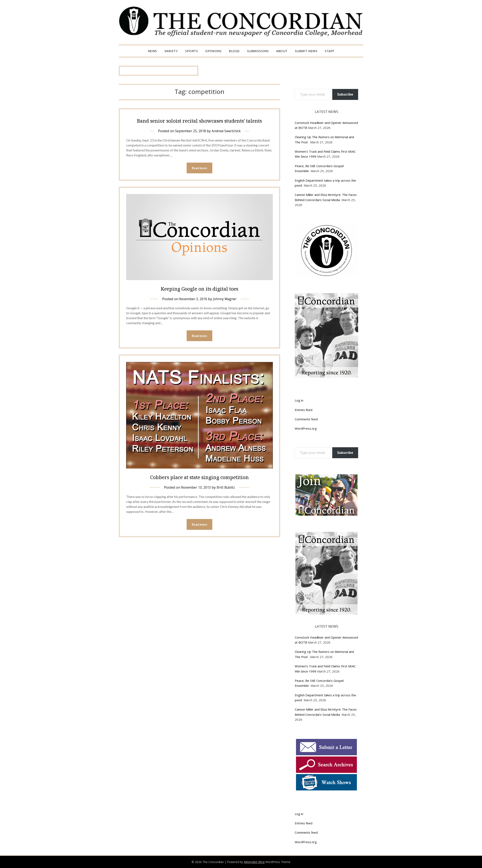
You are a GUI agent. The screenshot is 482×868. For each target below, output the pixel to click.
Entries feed (304, 410)
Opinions (213, 51)
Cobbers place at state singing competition (199, 487)
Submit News (306, 51)
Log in (299, 400)
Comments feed (306, 419)
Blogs (234, 51)
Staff (330, 51)
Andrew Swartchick (227, 140)
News (152, 51)
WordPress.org (306, 428)
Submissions (258, 51)
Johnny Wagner (226, 309)
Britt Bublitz (227, 497)
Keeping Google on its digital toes (199, 298)
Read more (199, 177)
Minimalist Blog (254, 862)
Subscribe (345, 94)
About (282, 51)
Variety (171, 51)
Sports (191, 51)
